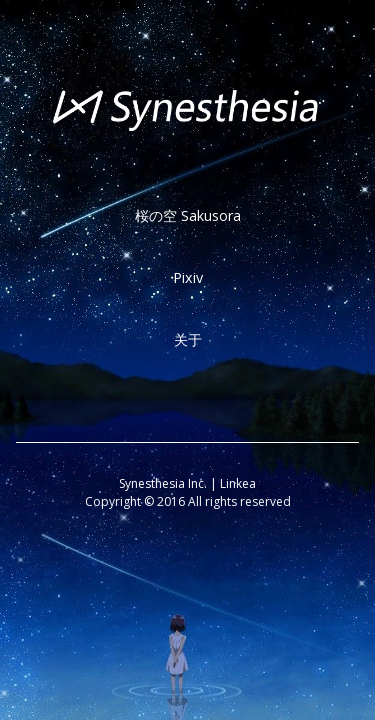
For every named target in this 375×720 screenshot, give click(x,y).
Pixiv (188, 277)
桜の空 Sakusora (188, 215)
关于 (188, 339)
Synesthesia (152, 483)
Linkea (238, 483)
